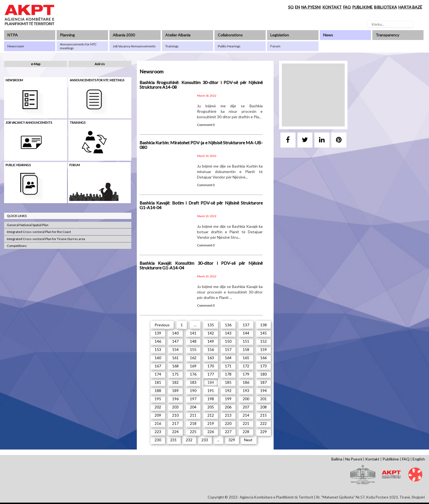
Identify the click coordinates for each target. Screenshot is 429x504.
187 (263, 382)
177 (211, 374)
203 (175, 407)
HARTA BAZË (410, 7)
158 (246, 349)
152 (263, 341)
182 (175, 382)
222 (263, 423)
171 (228, 366)
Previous (162, 325)
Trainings (78, 123)
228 (246, 432)
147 (175, 341)
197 (193, 399)
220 (228, 423)
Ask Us (100, 64)
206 (228, 407)
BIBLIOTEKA (385, 7)
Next (248, 440)
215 (263, 415)
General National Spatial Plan (28, 225)
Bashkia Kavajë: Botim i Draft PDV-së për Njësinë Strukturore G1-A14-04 (201, 205)
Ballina (337, 459)
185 (228, 382)
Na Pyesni (354, 459)
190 (193, 391)
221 (246, 423)
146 (158, 341)
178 (228, 374)
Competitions (17, 246)
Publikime (391, 459)
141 (193, 333)
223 (158, 432)
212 (211, 415)
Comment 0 (206, 125)
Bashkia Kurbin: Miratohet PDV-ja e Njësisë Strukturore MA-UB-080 (201, 145)
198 (211, 399)
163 (211, 358)
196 (175, 399)
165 (246, 358)
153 (158, 349)
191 (211, 391)
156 (211, 349)
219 (211, 423)
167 (158, 366)
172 (246, 366)
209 (158, 415)
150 (228, 341)
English (419, 459)
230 (158, 440)
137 (246, 325)
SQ (291, 7)
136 (228, 325)
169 (193, 366)
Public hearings (18, 165)
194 (263, 391)
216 (158, 423)
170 (211, 366)
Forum (75, 165)
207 (246, 407)
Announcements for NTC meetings (97, 80)
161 (175, 358)
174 (158, 374)
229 (263, 432)
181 (158, 382)
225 (193, 432)
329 (232, 440)
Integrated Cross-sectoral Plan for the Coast (39, 232)
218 (193, 423)
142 (211, 333)
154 (175, 349)
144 (246, 333)
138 (263, 325)
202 (158, 407)
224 (175, 432)
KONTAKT (332, 7)
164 (228, 358)
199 (228, 399)
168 (175, 366)
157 (228, 349)
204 (193, 407)
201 (263, 399)
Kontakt (372, 459)
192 (228, 391)
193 (246, 391)
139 (158, 333)
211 (193, 415)
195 (158, 399)
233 (205, 440)
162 (193, 358)
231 (173, 440)
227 (228, 432)
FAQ (347, 7)
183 (193, 382)
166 (263, 358)
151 (246, 341)
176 (193, 374)
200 (246, 399)
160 (158, 358)
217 (175, 423)
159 (263, 349)
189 (175, 391)
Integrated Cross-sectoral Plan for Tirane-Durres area (46, 239)
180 (263, 374)
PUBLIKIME (362, 7)
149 (211, 341)
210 (175, 415)
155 (193, 349)
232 (189, 440)
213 (228, 415)
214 (246, 415)
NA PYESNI (311, 7)
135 (211, 325)
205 (211, 407)
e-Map (36, 64)
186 (246, 382)
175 (175, 374)
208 (263, 407)
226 (211, 432)
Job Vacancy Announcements (29, 123)
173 (263, 366)
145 (263, 333)
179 (246, 374)
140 (175, 333)
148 (193, 341)
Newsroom (14, 80)
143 (228, 333)
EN (297, 7)
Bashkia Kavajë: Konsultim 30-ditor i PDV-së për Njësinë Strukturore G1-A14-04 (201, 265)
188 (158, 391)
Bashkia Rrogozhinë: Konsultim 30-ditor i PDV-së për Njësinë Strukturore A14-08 (201, 85)
